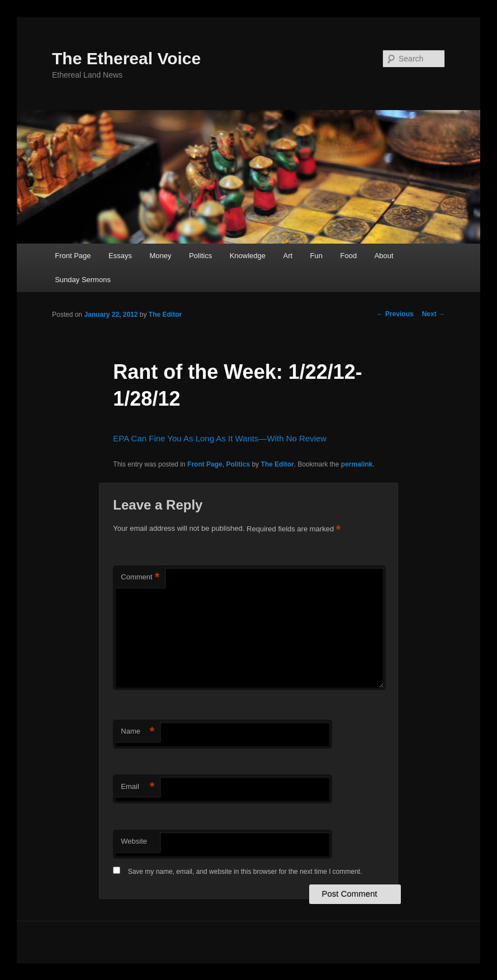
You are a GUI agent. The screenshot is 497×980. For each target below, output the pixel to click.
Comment (140, 577)
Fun (316, 256)
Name (138, 732)
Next (434, 314)
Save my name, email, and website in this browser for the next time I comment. (245, 872)
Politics (200, 256)
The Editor (165, 315)
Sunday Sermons (83, 280)
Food (349, 256)
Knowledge (248, 256)
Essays (120, 256)
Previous (395, 314)
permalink (357, 464)
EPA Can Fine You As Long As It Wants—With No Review (220, 438)
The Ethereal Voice (126, 58)
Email (138, 787)
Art (288, 256)
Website (134, 841)
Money (160, 256)
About (384, 256)
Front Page (73, 256)
